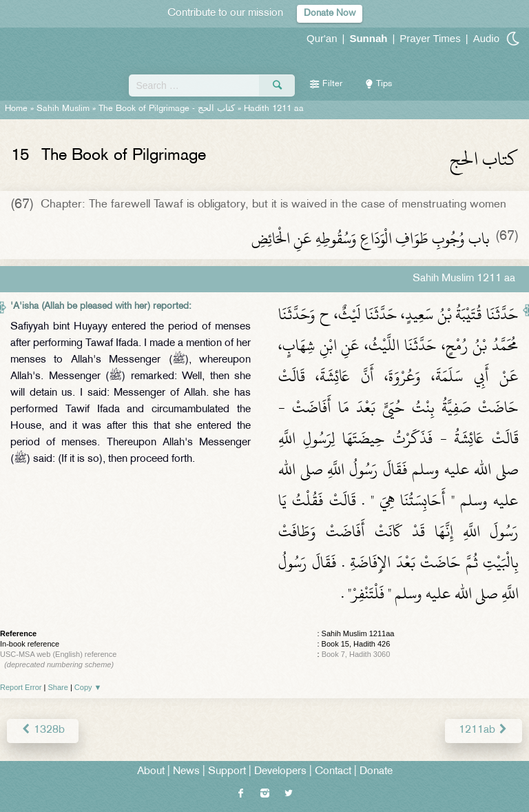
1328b (43, 730)
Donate (376, 772)
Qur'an (322, 38)
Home (16, 109)
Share (58, 687)
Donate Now (330, 13)
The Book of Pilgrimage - (167, 109)
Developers (280, 772)
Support (227, 772)
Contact (333, 772)
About (151, 772)
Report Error (21, 687)
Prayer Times (430, 38)
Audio (486, 38)
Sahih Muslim (63, 109)
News (186, 772)
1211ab (484, 730)
